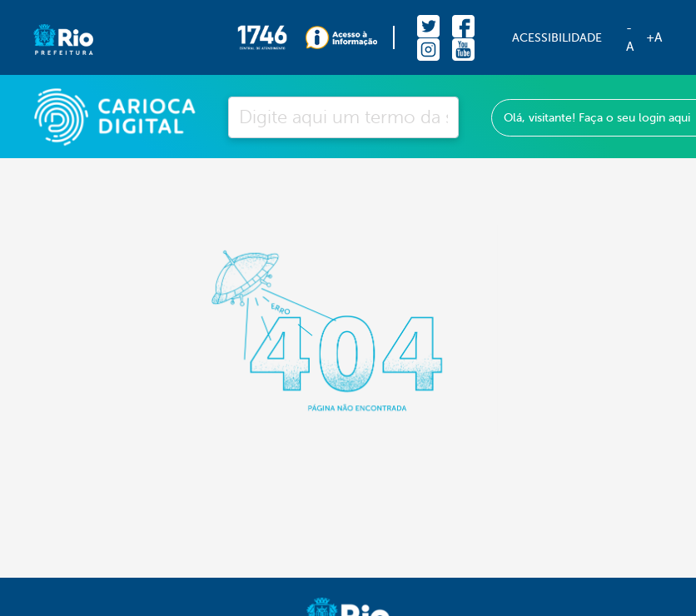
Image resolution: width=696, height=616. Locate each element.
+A (654, 37)
